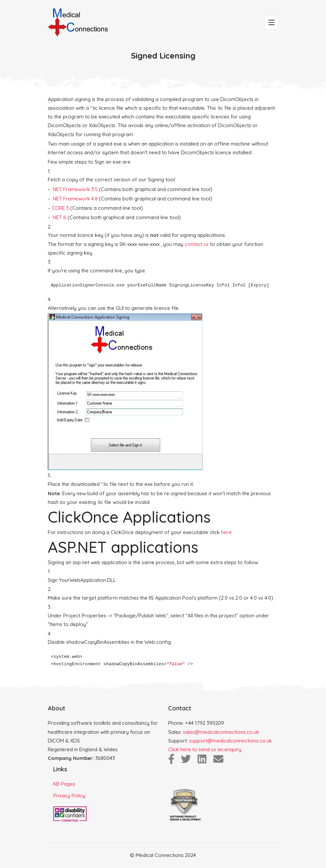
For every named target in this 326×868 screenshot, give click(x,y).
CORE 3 (60, 208)
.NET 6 (59, 217)
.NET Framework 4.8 (75, 199)
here (226, 532)
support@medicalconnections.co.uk (231, 741)
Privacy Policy (69, 796)
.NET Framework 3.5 (75, 189)
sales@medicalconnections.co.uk (221, 732)
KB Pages (64, 784)
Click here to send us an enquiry (205, 749)
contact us (197, 244)
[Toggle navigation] (271, 22)
